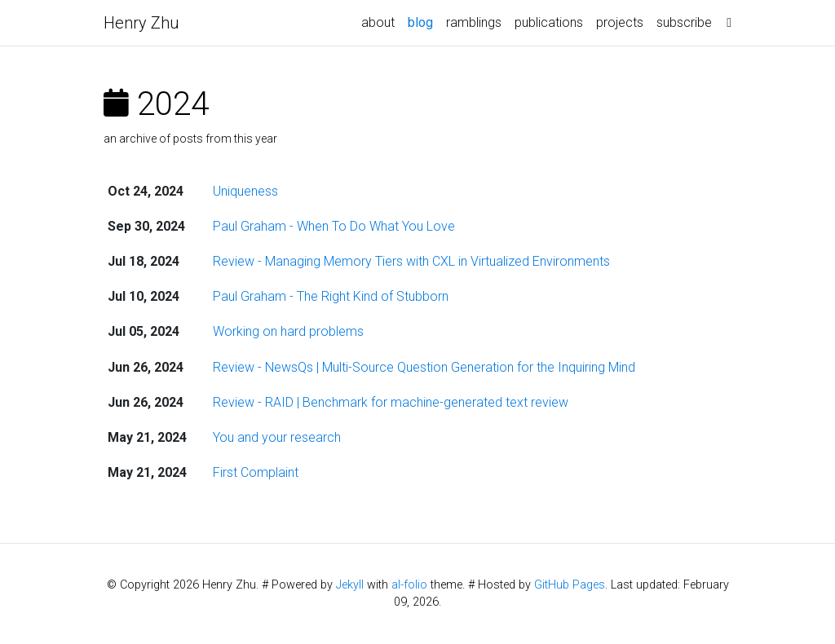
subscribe (684, 22)
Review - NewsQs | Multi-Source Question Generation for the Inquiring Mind (424, 367)
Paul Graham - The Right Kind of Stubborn (331, 296)
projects (620, 22)
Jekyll (350, 585)
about (378, 22)
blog (424, 21)
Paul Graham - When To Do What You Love (334, 226)
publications (549, 22)
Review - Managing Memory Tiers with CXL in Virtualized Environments (411, 261)
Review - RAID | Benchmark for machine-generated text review (391, 402)
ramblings (474, 22)
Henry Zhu (141, 23)
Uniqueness (245, 191)
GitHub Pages (570, 585)
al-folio (409, 585)
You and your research (277, 437)
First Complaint (256, 472)
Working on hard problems (288, 331)
